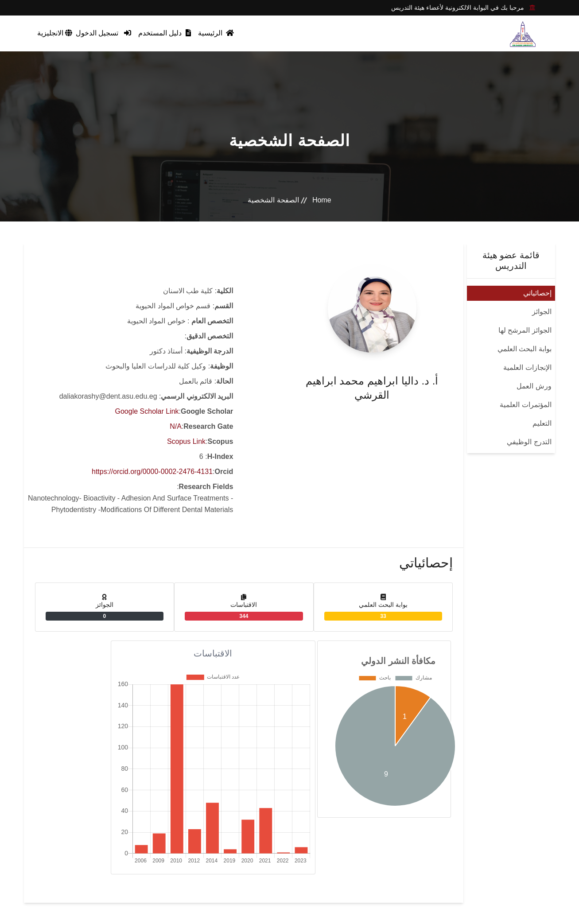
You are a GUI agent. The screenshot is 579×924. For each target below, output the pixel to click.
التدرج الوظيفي (529, 442)
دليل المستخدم (165, 33)
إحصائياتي (537, 293)
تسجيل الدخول (103, 33)
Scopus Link (186, 441)
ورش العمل (534, 386)
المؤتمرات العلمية (525, 405)
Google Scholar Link (147, 411)
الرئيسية (216, 33)
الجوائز (542, 312)
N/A (176, 426)
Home (322, 200)
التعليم (542, 423)
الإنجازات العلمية (527, 367)
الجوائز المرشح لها (525, 330)
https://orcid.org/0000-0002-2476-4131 (152, 472)
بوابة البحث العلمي (525, 349)
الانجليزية (55, 33)
